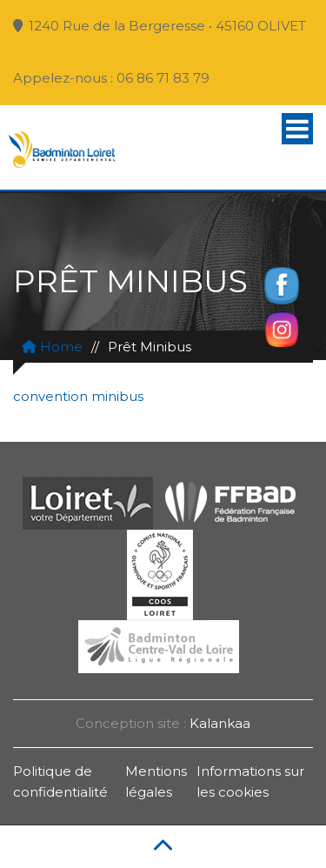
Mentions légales (156, 781)
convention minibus (78, 396)
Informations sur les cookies (250, 781)
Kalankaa (220, 723)
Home (52, 347)
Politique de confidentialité (60, 781)
